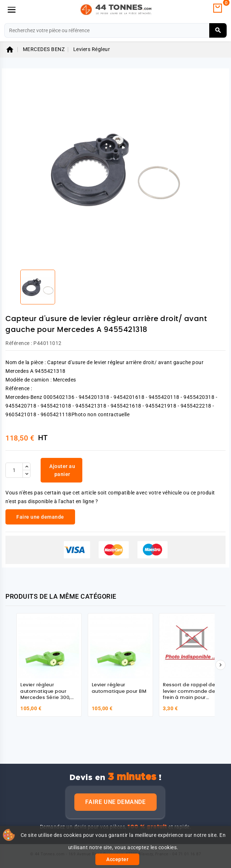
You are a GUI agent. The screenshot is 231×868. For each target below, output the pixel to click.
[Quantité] (14, 470)
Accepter (117, 859)
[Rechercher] (115, 30)
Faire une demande (115, 802)
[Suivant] (220, 665)
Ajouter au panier (62, 470)
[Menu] (12, 10)
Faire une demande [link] (40, 517)
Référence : (19, 343)
